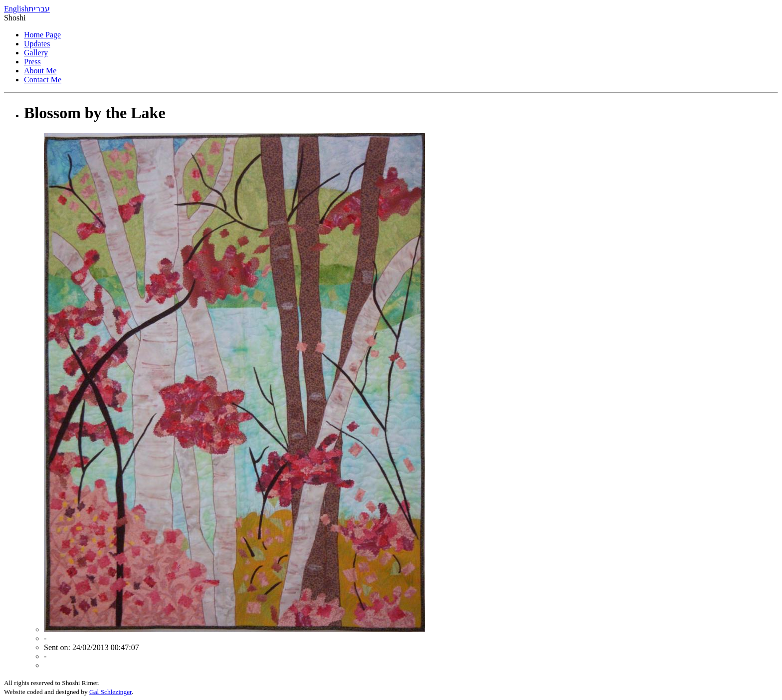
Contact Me (43, 80)
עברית (39, 9)
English (16, 9)
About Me (40, 71)
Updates (37, 44)
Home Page (42, 35)
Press (32, 62)
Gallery (36, 53)
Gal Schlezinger (110, 692)
